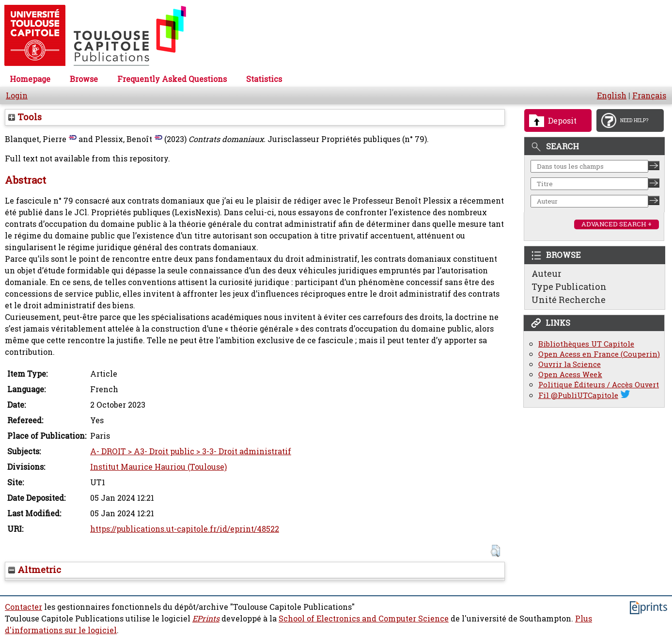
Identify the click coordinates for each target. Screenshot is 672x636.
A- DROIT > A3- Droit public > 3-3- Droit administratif (191, 451)
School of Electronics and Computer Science (364, 619)
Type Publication (569, 286)
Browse (84, 79)
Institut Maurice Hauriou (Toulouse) (158, 467)
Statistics (264, 79)
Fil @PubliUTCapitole (578, 395)
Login (17, 95)
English (612, 95)
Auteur (547, 273)
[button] (495, 551)
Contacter (23, 607)
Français (649, 95)
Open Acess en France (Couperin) (599, 354)
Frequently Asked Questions (172, 79)
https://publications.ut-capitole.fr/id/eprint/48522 (185, 529)
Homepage (30, 79)
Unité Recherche (569, 300)
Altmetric (35, 570)
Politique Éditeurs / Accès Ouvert (599, 385)
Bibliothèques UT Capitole (586, 344)
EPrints (206, 619)
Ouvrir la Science (570, 364)
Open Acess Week (570, 374)
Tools (25, 117)
